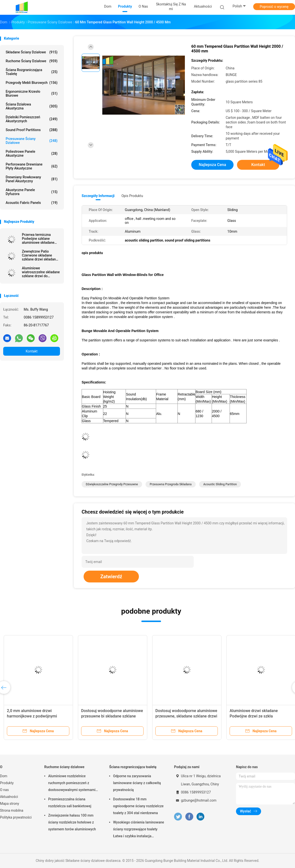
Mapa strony (10, 804)
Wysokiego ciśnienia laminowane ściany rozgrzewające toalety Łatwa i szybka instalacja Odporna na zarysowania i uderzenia (139, 830)
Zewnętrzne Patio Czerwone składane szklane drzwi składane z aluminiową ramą (40, 255)
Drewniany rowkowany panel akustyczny (32, 179)
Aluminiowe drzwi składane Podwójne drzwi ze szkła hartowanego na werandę (254, 716)
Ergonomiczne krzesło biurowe (32, 93)
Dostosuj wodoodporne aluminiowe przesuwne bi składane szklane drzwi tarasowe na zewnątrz (112, 716)
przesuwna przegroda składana (171, 484)
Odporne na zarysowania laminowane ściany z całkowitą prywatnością (137, 783)
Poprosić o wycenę (274, 7)
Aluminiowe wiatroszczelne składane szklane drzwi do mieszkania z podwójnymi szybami (41, 272)
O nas (4, 790)
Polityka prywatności (16, 817)
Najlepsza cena (212, 165)
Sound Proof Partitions (32, 130)
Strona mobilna (12, 810)
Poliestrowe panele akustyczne (32, 153)
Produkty (7, 783)
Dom (4, 776)
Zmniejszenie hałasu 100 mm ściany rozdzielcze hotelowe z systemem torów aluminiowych (72, 822)
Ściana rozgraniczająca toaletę (32, 72)
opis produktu (132, 196)
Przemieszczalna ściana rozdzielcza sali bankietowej (70, 803)
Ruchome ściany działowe (32, 61)
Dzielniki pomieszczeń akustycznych (32, 119)
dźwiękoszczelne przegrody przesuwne (112, 484)
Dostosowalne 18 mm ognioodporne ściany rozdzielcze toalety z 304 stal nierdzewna (138, 806)
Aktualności (9, 797)
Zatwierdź (111, 577)
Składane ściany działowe (32, 52)
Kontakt (31, 351)
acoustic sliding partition (220, 484)
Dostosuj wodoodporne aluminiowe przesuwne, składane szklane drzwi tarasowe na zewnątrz (186, 716)
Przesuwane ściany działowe (32, 141)
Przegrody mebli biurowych (32, 83)
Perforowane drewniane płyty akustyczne (32, 166)
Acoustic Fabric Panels (32, 203)
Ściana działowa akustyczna (32, 106)
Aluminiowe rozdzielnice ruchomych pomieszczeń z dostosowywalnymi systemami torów (72, 784)
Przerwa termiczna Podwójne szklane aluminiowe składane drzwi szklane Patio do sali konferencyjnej (39, 239)
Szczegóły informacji (98, 196)
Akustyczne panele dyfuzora (32, 192)
